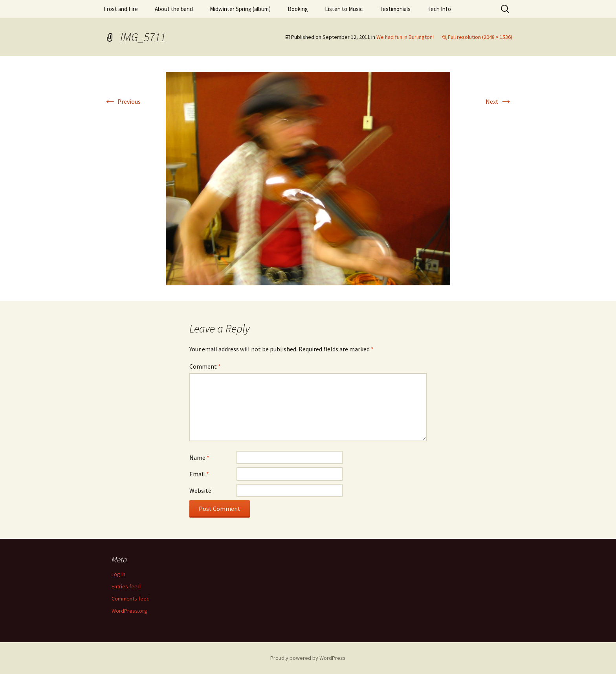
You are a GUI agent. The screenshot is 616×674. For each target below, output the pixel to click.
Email (199, 474)
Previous (122, 101)
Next (499, 101)
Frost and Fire (121, 9)
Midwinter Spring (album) (240, 9)
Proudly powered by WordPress (308, 658)
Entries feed (126, 586)
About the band (174, 9)
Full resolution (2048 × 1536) (480, 37)
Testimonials (395, 9)
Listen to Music (344, 9)
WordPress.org (129, 611)
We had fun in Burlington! (405, 37)
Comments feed (131, 599)
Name (199, 457)
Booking (298, 9)
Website (200, 490)
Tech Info (439, 9)
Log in (118, 574)
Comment (205, 366)
